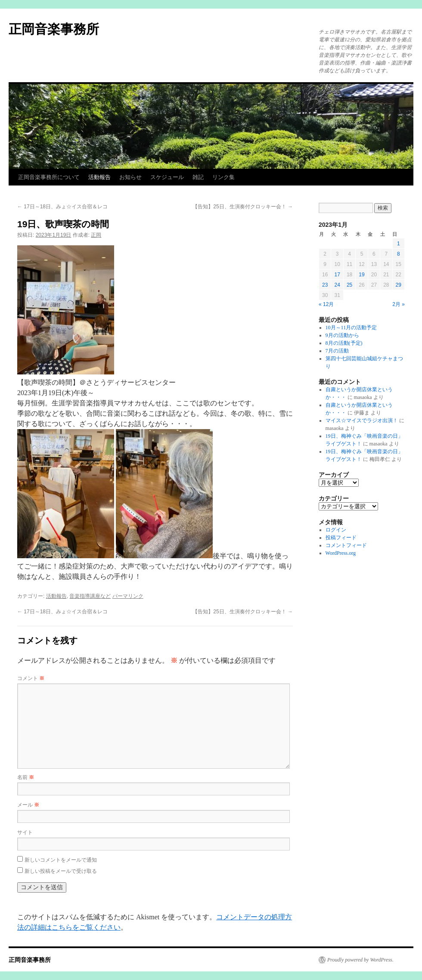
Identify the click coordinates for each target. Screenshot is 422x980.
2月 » (399, 304)
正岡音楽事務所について (49, 177)
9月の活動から (342, 335)
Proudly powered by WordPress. (360, 960)
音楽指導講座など (90, 596)
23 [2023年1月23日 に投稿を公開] (325, 285)
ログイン (336, 530)
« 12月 (326, 304)
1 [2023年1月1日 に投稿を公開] (399, 244)
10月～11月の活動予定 (351, 328)
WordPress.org (341, 553)
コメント (31, 678)
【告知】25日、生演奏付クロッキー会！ (243, 207)
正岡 (96, 235)
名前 (26, 777)
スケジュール (167, 177)
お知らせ (130, 177)
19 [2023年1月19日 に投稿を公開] (361, 275)
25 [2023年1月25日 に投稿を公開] (349, 285)
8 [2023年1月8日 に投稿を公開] (399, 254)
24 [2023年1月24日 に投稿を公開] (337, 285)
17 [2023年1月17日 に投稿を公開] (337, 275)
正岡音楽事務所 (54, 29)
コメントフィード (346, 545)
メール (28, 805)
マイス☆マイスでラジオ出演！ (362, 420)
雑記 (198, 177)
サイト (25, 832)
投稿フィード (341, 538)
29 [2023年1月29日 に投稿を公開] (399, 285)
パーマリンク (128, 596)
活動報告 (99, 177)
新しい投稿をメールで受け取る (61, 871)
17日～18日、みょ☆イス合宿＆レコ (62, 207)
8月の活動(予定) (344, 343)
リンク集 (223, 177)
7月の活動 (337, 351)
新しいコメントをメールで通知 (61, 860)
